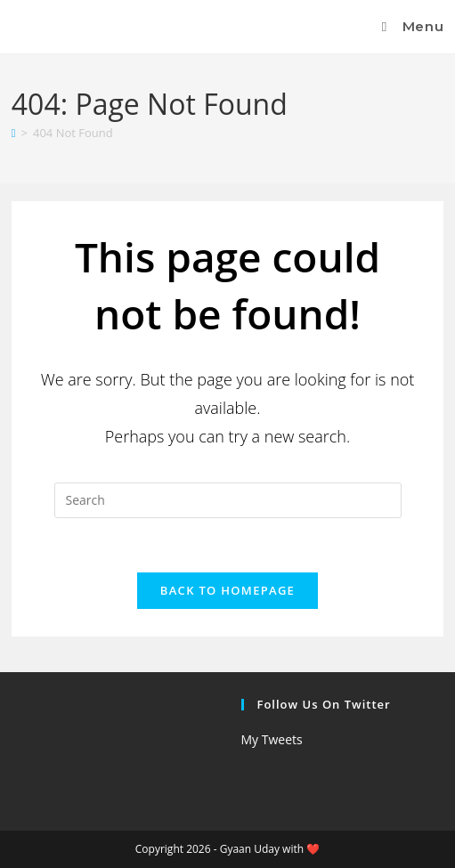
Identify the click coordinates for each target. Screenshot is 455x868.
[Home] (14, 133)
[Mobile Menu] (410, 26)
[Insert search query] (228, 500)
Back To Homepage (227, 590)
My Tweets (272, 739)
